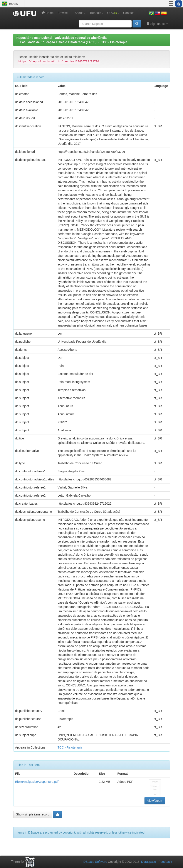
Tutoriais (96, 13)
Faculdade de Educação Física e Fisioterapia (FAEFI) (58, 42)
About (80, 13)
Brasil (9, 4)
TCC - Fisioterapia (114, 42)
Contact (128, 13)
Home (48, 13)
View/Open (155, 801)
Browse (64, 13)
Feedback (165, 862)
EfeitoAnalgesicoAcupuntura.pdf (37, 782)
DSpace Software (95, 862)
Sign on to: (157, 24)
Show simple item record (33, 814)
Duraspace (149, 862)
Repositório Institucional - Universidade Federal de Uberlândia (62, 38)
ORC (113, 13)
